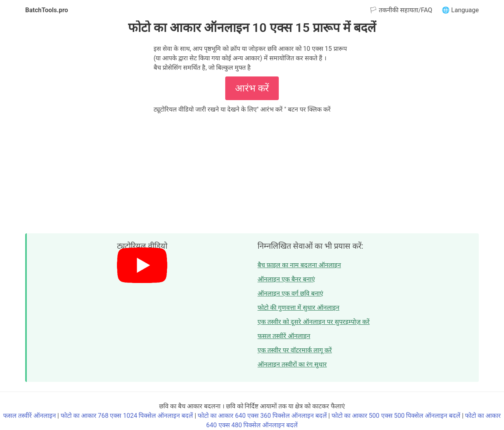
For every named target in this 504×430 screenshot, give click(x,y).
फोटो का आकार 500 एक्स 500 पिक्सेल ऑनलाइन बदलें (396, 416)
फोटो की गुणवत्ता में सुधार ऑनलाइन (298, 308)
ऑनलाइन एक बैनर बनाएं (286, 279)
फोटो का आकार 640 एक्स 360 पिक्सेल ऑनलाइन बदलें (262, 416)
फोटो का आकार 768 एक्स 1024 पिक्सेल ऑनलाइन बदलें (127, 416)
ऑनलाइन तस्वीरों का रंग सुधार (292, 364)
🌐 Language (460, 10)
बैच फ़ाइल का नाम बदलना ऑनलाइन (299, 265)
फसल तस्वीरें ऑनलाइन (284, 336)
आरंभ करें (252, 88)
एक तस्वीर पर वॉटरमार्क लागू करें (295, 350)
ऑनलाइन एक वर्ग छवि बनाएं (290, 293)
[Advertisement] (252, 173)
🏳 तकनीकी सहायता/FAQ (401, 10)
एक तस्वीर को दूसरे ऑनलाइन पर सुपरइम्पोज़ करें (314, 322)
